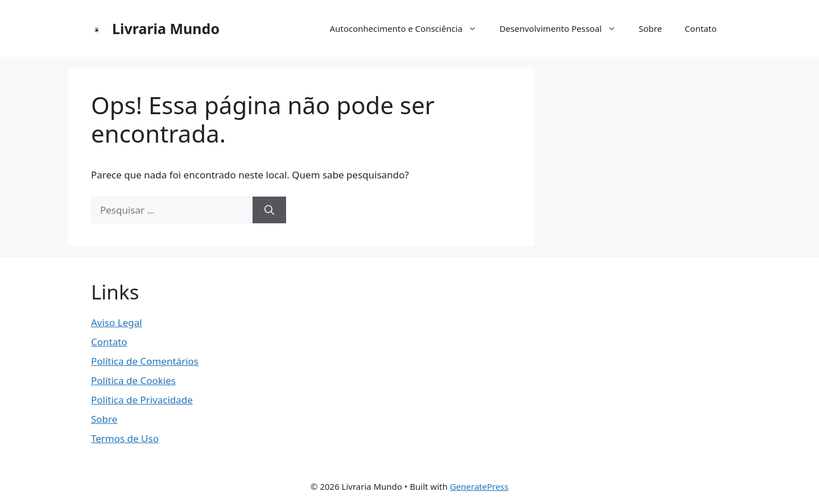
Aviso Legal (117, 322)
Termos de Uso (125, 438)
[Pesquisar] (269, 210)
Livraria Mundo (166, 28)
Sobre (650, 28)
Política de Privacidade (142, 400)
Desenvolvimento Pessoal (563, 28)
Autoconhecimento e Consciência (409, 28)
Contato (701, 28)
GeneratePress (479, 486)
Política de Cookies (133, 380)
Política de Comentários (145, 361)
